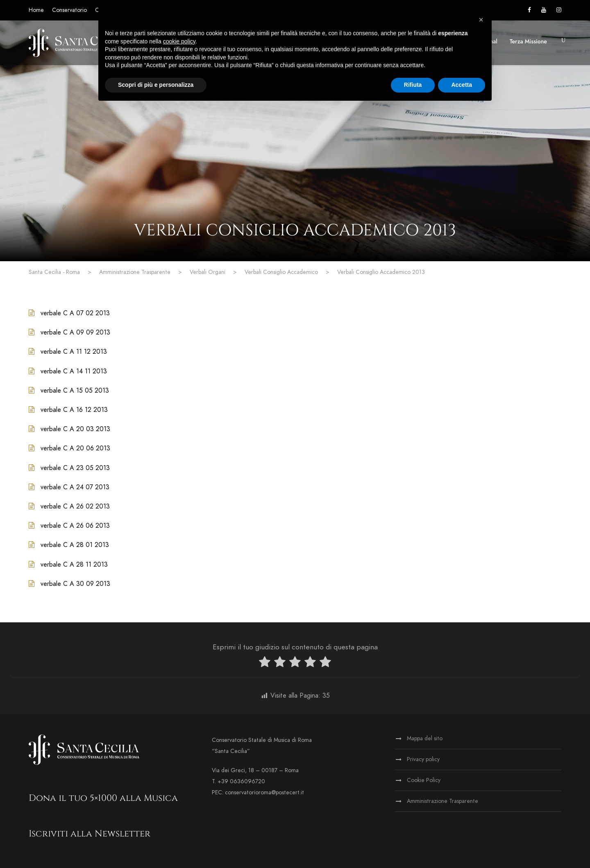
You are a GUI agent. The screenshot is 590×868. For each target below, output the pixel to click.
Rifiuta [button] (413, 85)
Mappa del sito (425, 738)
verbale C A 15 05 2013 (75, 391)
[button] (481, 20)
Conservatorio (69, 10)
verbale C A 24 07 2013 (75, 487)
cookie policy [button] (179, 41)
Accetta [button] (462, 85)
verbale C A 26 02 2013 (75, 506)
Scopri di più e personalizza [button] (156, 85)
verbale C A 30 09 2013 (75, 584)
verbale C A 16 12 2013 (74, 410)
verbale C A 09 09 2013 (75, 332)
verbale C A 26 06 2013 (75, 526)
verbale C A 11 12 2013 (74, 352)
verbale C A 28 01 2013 (75, 545)
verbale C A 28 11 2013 (74, 565)
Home (36, 10)
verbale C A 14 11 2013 (74, 371)
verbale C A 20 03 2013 (75, 429)
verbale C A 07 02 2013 (75, 313)
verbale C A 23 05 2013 (75, 468)
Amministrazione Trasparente (442, 801)
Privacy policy (423, 759)
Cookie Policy (424, 780)
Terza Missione (528, 41)
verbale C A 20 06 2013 (75, 448)
